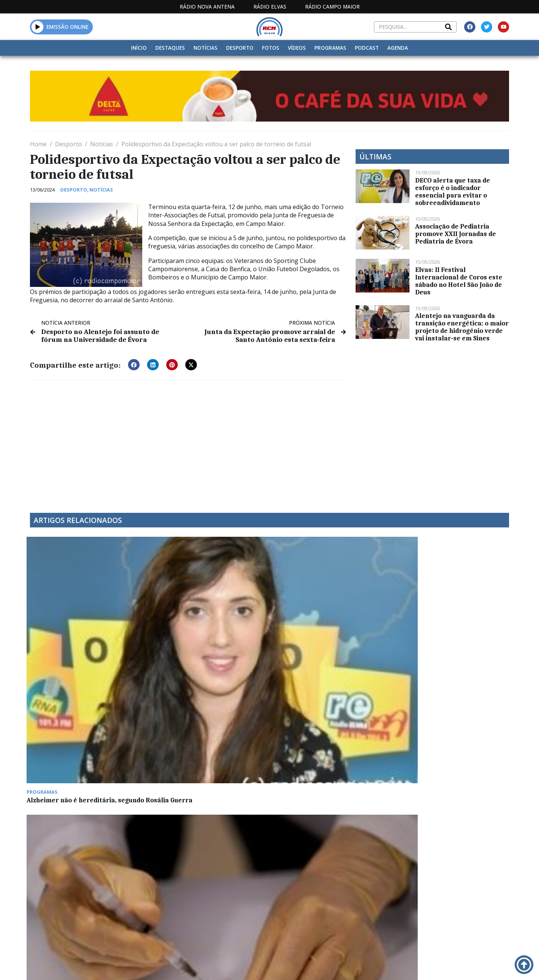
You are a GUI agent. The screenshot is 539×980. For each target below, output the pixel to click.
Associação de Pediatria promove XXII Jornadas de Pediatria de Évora (456, 234)
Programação (318, 901)
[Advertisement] (188, 441)
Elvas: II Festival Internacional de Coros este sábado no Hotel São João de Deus (459, 281)
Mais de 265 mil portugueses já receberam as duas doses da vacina (207, 627)
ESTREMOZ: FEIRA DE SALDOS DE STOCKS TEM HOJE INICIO (80, 736)
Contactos (369, 901)
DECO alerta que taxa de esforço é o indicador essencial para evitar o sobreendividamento (453, 192)
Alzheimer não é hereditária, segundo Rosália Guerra (75, 627)
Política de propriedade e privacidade (455, 901)
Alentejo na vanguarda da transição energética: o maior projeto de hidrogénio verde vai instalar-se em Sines (462, 327)
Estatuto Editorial (256, 901)
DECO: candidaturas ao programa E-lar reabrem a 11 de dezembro (452, 627)
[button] (38, 27)
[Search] (448, 27)
